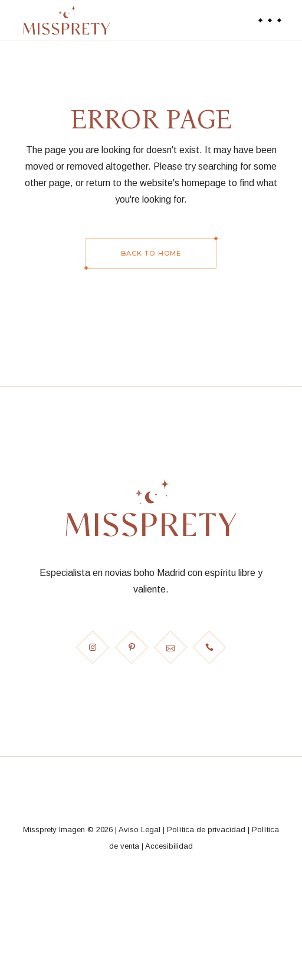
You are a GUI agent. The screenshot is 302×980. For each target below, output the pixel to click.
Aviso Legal (139, 830)
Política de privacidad (206, 830)
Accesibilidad (169, 846)
